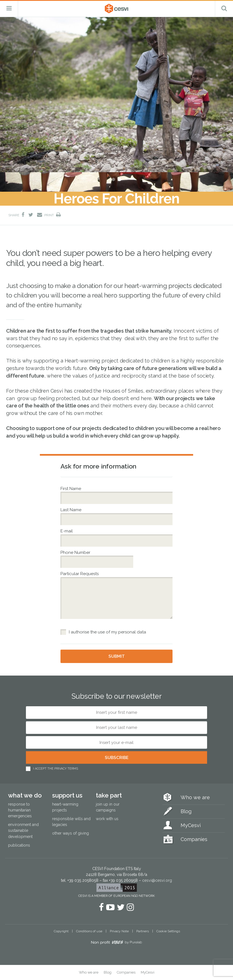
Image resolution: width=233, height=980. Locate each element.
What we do (25, 795)
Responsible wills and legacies (71, 822)
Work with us (107, 819)
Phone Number (76, 553)
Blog (186, 811)
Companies (194, 839)
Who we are (195, 797)
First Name (71, 489)
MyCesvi (191, 825)
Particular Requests (80, 574)
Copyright (61, 931)
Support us (67, 795)
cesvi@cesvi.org (157, 880)
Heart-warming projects (65, 807)
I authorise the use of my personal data (107, 632)
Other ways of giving (71, 833)
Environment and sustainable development (23, 830)
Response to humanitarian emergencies (20, 810)
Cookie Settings (168, 931)
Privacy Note (119, 931)
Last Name (72, 510)
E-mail (67, 531)
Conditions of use (89, 931)
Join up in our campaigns (108, 807)
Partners (143, 931)
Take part (109, 795)
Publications (19, 845)
